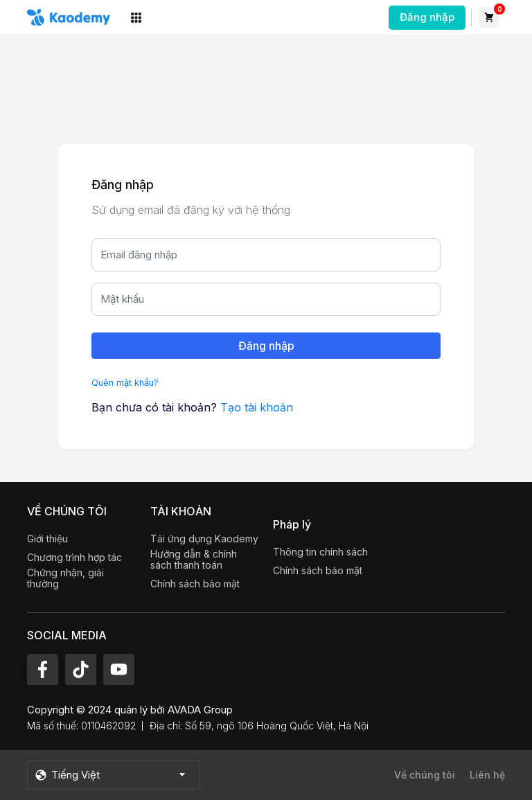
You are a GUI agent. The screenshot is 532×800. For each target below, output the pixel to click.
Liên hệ (487, 775)
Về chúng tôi (425, 775)
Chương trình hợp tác (74, 558)
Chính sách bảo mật (195, 584)
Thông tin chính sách (320, 552)
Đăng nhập (427, 17)
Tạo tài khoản (257, 407)
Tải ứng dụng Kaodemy (204, 539)
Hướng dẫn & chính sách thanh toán (194, 560)
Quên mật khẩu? (125, 383)
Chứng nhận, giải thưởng (65, 579)
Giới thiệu (47, 539)
